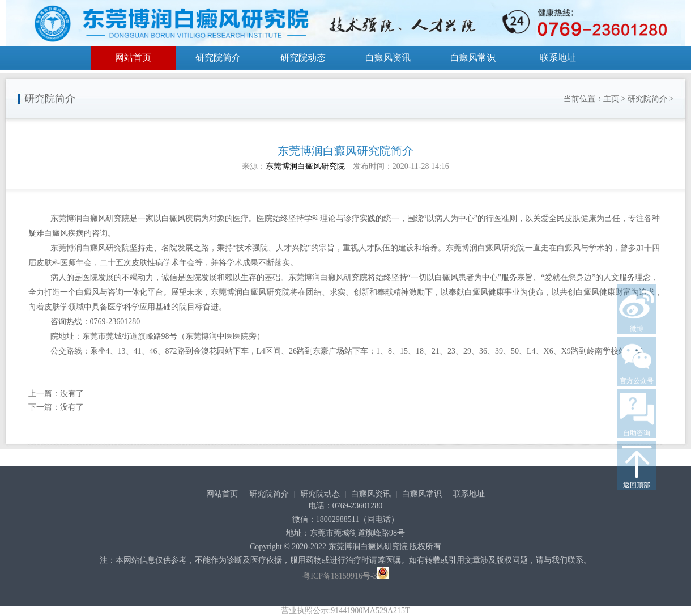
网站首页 (133, 58)
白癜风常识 (473, 58)
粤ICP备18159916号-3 (340, 576)
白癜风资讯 (388, 58)
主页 (611, 99)
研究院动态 (303, 58)
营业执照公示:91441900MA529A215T (345, 611)
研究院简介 (218, 58)
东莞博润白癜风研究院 (305, 166)
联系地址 (558, 58)
